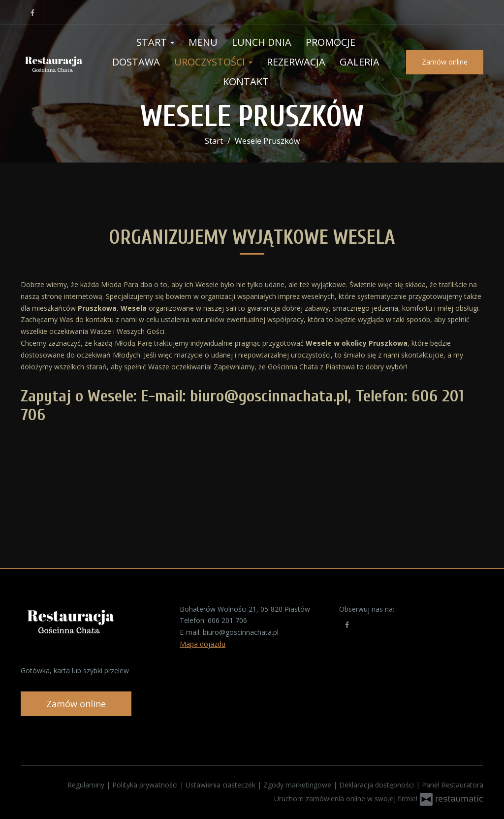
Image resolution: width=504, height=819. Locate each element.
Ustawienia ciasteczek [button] (221, 785)
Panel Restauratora (453, 785)
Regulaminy (87, 785)
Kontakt (246, 82)
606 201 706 (227, 620)
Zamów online (445, 62)
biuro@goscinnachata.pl (241, 632)
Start (155, 42)
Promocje (331, 42)
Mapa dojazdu (203, 644)
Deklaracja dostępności (378, 785)
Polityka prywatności (146, 785)
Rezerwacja (296, 62)
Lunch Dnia (262, 42)
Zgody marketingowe (298, 785)
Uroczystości (213, 62)
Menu (203, 42)
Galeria (360, 62)
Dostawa (136, 62)
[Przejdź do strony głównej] (53, 62)
